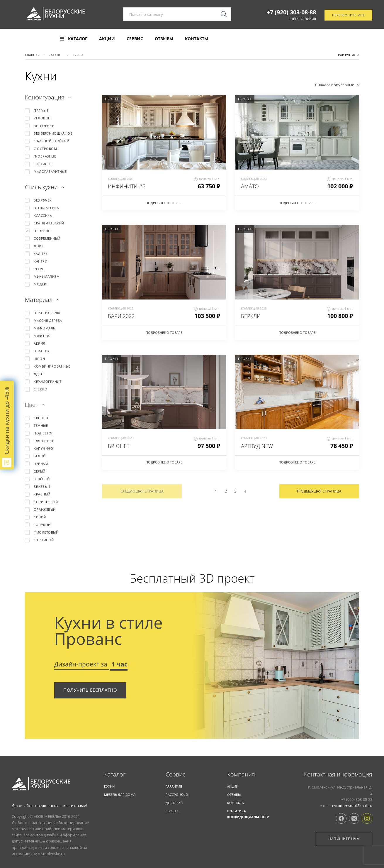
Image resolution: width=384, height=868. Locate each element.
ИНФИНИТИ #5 (127, 186)
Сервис (135, 39)
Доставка (174, 803)
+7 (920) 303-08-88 (291, 13)
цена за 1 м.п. (207, 179)
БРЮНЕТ (119, 446)
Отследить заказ (348, 39)
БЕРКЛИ (251, 316)
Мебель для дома (120, 795)
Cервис (176, 774)
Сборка (172, 811)
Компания (241, 774)
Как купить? (349, 55)
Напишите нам (344, 839)
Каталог (115, 774)
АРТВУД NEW (257, 446)
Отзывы (164, 39)
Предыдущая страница (319, 491)
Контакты (197, 39)
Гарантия (174, 786)
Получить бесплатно (90, 690)
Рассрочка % (177, 795)
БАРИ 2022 (121, 316)
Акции (107, 39)
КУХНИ (109, 786)
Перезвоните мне (349, 16)
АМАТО (250, 186)
